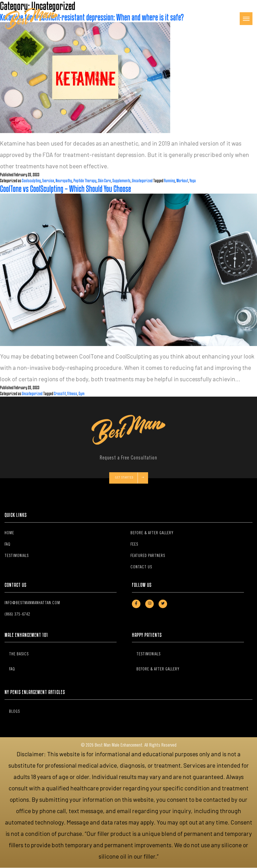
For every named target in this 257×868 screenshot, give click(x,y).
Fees (134, 545)
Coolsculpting (31, 181)
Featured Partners (148, 556)
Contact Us (141, 567)
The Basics (19, 654)
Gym (82, 394)
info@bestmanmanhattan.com (32, 603)
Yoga (193, 181)
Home (9, 533)
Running (169, 181)
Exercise (48, 181)
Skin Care (104, 181)
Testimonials (17, 556)
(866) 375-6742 (17, 615)
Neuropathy (64, 181)
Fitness (72, 394)
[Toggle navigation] (246, 19)
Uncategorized (142, 181)
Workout (182, 181)
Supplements (121, 181)
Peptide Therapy (85, 181)
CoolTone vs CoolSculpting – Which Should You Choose (66, 189)
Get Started (130, 478)
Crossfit (60, 394)
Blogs (14, 712)
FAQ (8, 545)
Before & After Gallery (152, 533)
